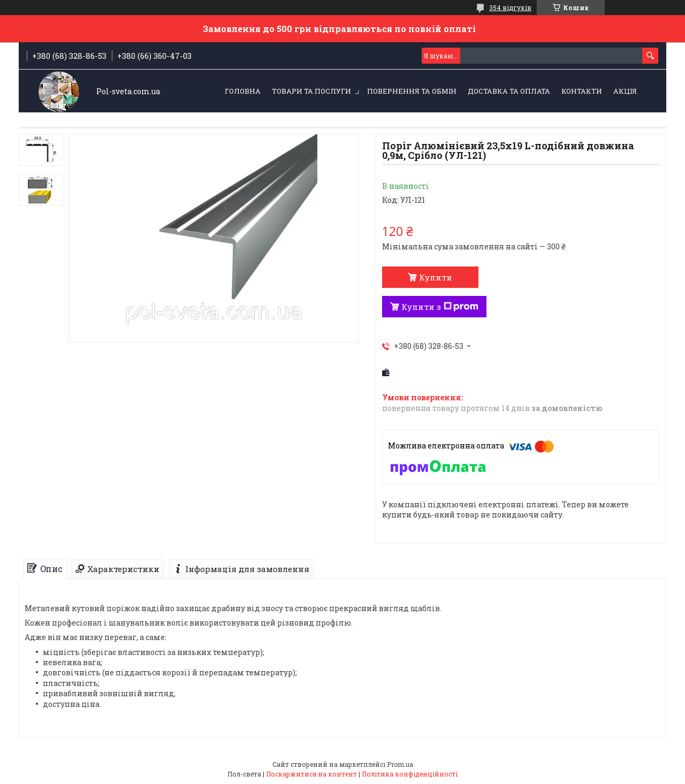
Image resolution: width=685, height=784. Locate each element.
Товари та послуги (311, 91)
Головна (243, 91)
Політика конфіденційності (410, 774)
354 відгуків (510, 7)
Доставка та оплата (509, 91)
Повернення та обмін (412, 91)
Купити (436, 277)
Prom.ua (400, 764)
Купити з (440, 307)
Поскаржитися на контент (311, 774)
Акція (625, 91)
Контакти (582, 91)
